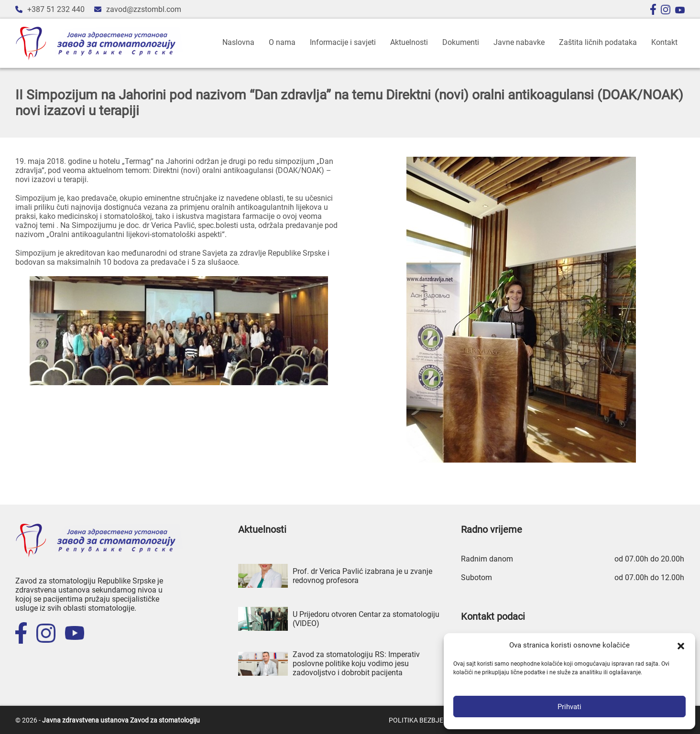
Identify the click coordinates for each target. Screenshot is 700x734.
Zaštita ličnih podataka (598, 42)
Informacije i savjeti (343, 42)
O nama (282, 42)
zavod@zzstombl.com (144, 9)
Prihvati (569, 707)
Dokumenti (461, 42)
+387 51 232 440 (56, 9)
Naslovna (238, 42)
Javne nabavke (519, 42)
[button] (681, 645)
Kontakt (664, 42)
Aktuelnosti (409, 42)
